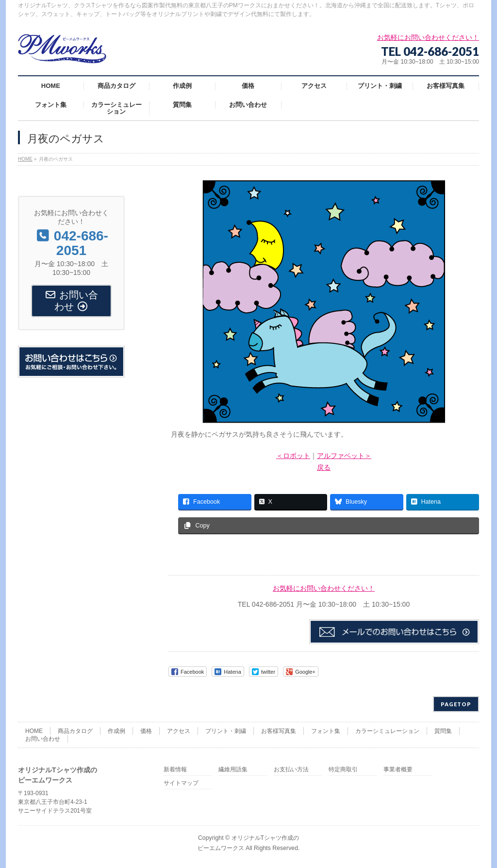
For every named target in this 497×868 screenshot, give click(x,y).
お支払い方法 (291, 770)
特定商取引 (343, 770)
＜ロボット (293, 456)
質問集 (443, 731)
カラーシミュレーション (387, 731)
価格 (146, 731)
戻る (324, 467)
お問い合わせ (43, 739)
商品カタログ (75, 731)
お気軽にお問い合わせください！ (324, 588)
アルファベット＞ (344, 456)
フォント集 (326, 731)
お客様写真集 (279, 731)
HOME (34, 731)
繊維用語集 (233, 770)
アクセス (179, 731)
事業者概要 (398, 770)
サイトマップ (181, 783)
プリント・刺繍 (226, 731)
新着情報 (175, 770)
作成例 (116, 731)
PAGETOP (456, 704)
